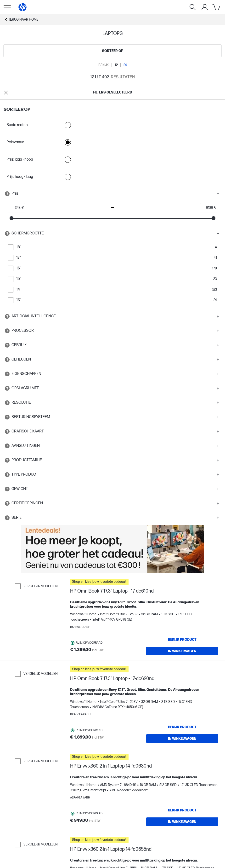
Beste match (39, 125)
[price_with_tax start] (15, 208)
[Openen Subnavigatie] (7, 7)
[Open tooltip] (7, 194)
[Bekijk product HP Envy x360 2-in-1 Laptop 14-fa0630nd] (182, 810)
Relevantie (39, 142)
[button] (112, 194)
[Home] (22, 7)
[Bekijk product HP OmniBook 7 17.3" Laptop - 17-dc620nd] (182, 727)
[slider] (11, 218)
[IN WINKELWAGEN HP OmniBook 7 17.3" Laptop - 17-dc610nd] (182, 651)
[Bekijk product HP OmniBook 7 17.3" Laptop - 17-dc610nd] (182, 640)
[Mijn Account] (205, 7)
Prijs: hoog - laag (39, 177)
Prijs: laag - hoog (39, 160)
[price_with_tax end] (207, 208)
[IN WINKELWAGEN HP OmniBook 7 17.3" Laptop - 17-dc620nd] (182, 739)
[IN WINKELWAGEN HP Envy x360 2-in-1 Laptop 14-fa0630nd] (182, 822)
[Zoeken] (193, 7)
